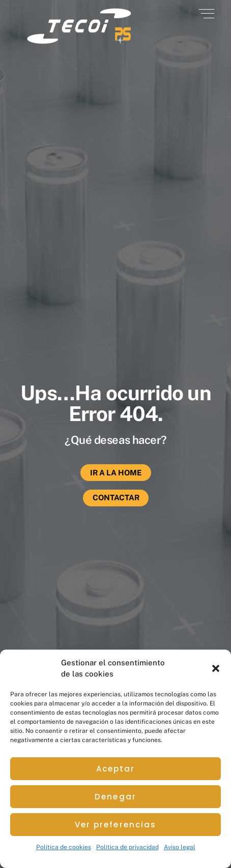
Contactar (116, 497)
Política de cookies (64, 847)
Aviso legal (180, 847)
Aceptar (116, 769)
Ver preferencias (116, 825)
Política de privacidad (127, 847)
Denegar (115, 797)
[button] (216, 668)
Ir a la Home (116, 473)
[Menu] (207, 14)
